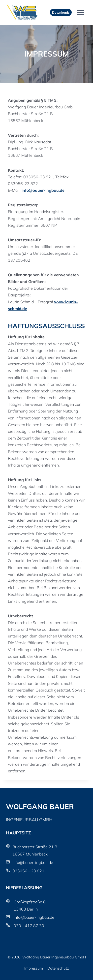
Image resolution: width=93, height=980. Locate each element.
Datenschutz (58, 968)
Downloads (61, 12)
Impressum (34, 968)
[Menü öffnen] (81, 12)
